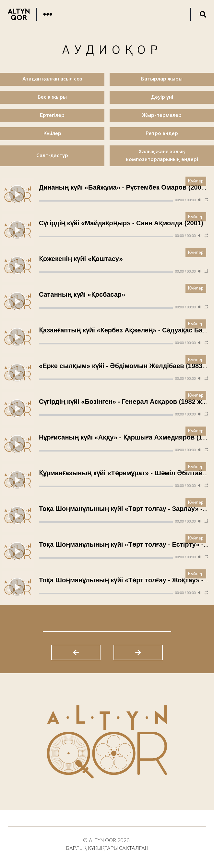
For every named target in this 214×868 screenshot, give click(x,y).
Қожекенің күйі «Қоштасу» (81, 259)
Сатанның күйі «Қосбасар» (82, 294)
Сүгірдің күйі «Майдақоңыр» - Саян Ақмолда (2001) (121, 223)
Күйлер (196, 181)
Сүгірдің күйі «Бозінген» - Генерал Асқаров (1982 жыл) (126, 402)
